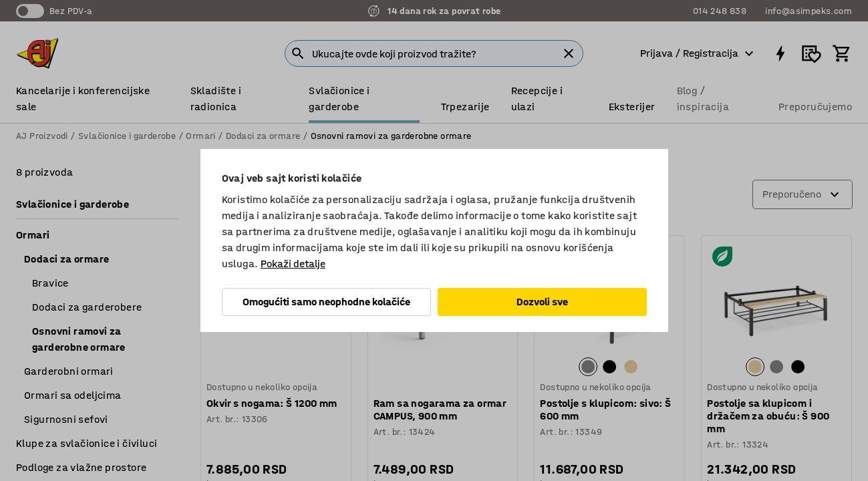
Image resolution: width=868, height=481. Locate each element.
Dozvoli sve (542, 302)
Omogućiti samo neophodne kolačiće (326, 302)
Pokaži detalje (293, 264)
